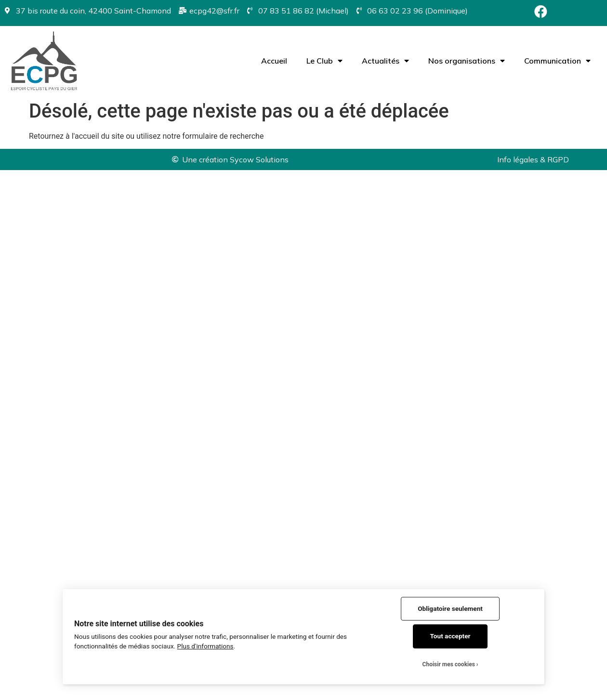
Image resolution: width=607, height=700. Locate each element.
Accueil (274, 61)
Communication (557, 61)
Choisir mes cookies (449, 664)
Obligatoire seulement (450, 608)
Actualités (385, 61)
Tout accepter (450, 636)
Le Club (324, 61)
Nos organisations (467, 61)
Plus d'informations (205, 646)
